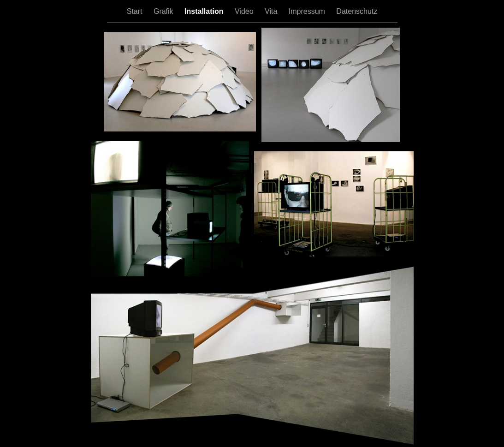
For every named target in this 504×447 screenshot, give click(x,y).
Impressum (308, 11)
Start (136, 11)
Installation (205, 11)
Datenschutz (357, 11)
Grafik (164, 11)
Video (245, 11)
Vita (272, 11)
